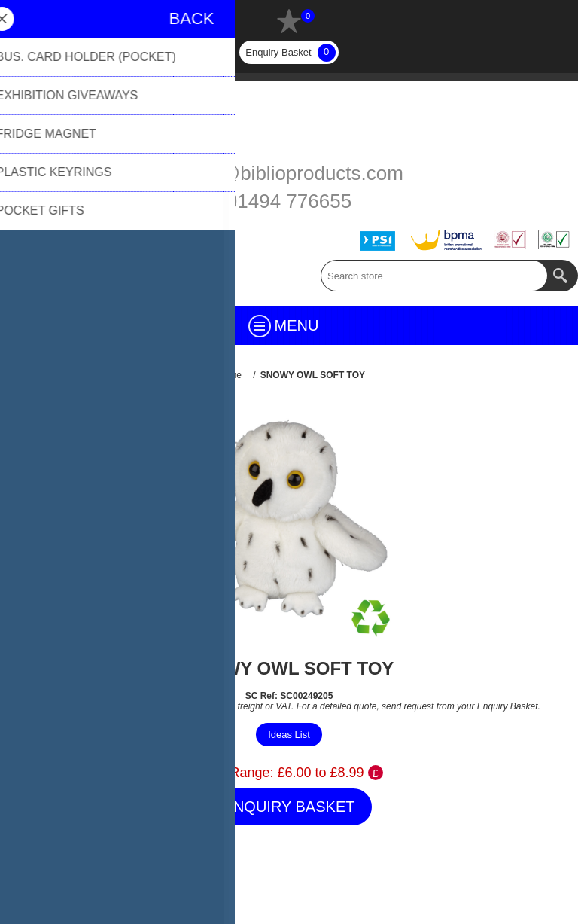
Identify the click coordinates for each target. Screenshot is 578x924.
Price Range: (234, 773)
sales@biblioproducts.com (289, 173)
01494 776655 (289, 201)
